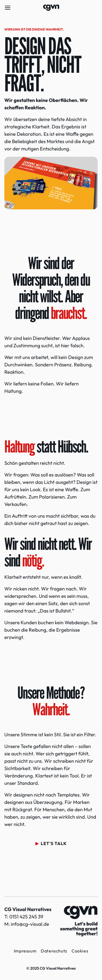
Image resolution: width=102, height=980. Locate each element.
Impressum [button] (25, 951)
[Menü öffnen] (8, 8)
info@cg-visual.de (30, 924)
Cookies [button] (80, 951)
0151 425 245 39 (26, 917)
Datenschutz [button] (54, 951)
